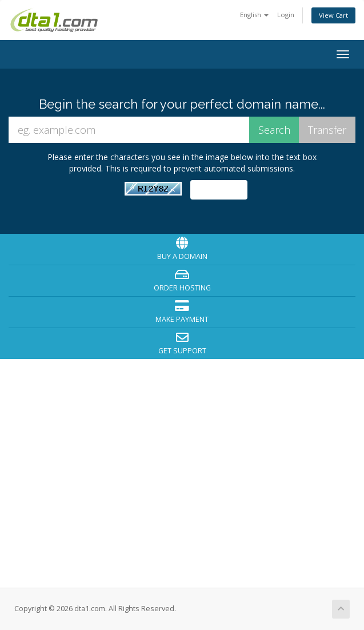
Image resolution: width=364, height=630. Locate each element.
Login (286, 15)
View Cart (333, 15)
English (254, 15)
